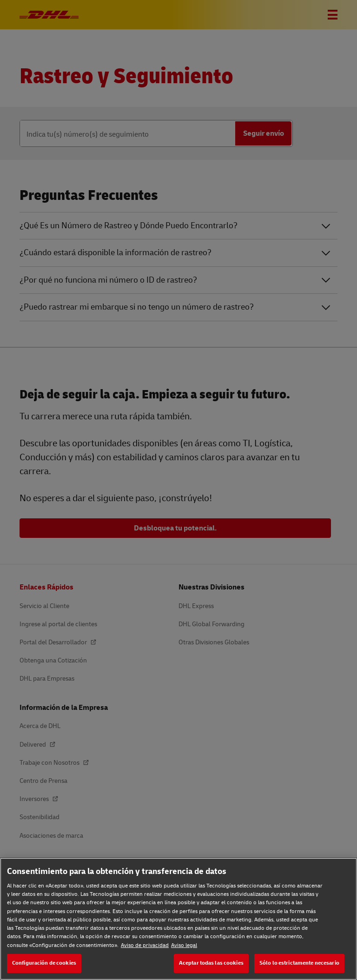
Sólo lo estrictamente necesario (299, 963)
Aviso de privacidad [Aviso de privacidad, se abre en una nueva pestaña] (145, 945)
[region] (178, 919)
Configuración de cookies (44, 963)
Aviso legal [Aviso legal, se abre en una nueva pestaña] (184, 945)
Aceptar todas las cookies (211, 963)
